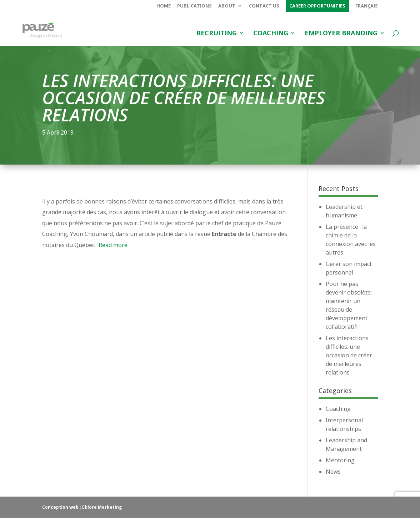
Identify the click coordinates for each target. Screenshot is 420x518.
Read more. (114, 245)
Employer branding (341, 34)
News (333, 472)
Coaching (271, 34)
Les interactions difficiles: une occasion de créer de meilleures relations (349, 355)
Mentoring (340, 460)
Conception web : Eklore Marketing (82, 507)
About (227, 6)
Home (164, 6)
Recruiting (217, 34)
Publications (194, 6)
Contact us (264, 6)
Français (367, 6)
